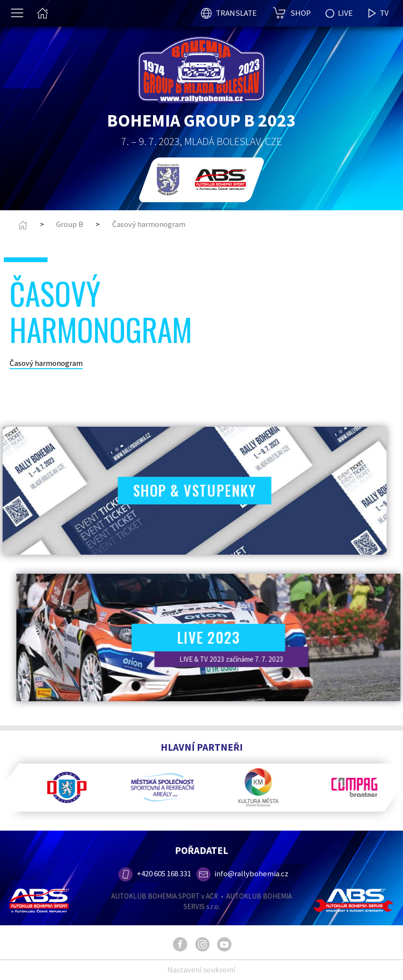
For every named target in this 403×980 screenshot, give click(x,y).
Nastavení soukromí (201, 970)
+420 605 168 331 (154, 873)
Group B (70, 224)
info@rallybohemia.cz (242, 873)
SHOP (301, 13)
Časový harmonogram (149, 224)
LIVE (339, 13)
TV (378, 13)
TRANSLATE (236, 13)
